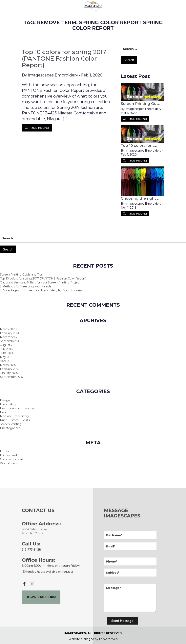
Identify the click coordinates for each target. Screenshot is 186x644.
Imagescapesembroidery (17, 408)
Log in (4, 451)
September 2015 (11, 377)
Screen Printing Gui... (140, 104)
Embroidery (8, 404)
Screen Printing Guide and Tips (21, 275)
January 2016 (9, 373)
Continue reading (37, 131)
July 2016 (6, 349)
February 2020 (10, 333)
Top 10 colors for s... (139, 146)
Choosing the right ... (140, 198)
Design (5, 400)
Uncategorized (10, 428)
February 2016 (10, 369)
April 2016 (7, 361)
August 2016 (9, 345)
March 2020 (8, 329)
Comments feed (11, 459)
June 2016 (7, 353)
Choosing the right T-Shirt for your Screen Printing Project (40, 282)
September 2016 (11, 341)
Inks (3, 412)
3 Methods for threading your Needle (26, 286)
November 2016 (11, 337)
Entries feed (8, 455)
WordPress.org (10, 463)
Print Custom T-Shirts (15, 420)
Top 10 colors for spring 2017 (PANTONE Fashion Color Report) (64, 61)
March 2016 (8, 365)
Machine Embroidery (14, 416)
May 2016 (7, 357)
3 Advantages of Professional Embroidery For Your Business (41, 290)
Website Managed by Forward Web (93, 639)
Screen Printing (11, 424)
